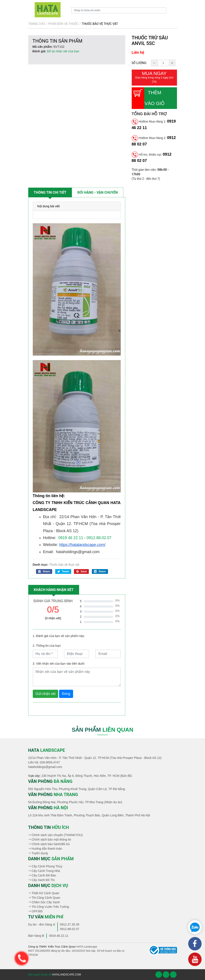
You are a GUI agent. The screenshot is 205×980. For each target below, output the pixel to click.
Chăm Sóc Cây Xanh (46, 902)
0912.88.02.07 (99, 538)
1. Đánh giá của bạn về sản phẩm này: (59, 636)
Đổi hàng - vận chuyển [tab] (98, 192)
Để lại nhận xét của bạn (63, 51)
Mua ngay (154, 77)
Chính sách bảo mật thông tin (51, 840)
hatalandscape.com (66, 975)
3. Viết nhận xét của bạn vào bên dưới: (59, 664)
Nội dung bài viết (49, 206)
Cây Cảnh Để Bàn (44, 875)
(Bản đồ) (126, 776)
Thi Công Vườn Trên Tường (50, 907)
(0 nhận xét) (53, 618)
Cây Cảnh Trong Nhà (46, 871)
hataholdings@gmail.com (45, 767)
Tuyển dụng (40, 853)
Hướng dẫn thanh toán (47, 849)
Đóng (66, 694)
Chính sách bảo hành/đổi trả (51, 844)
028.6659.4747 (50, 762)
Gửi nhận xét (46, 694)
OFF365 (37, 911)
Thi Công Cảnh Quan (46, 898)
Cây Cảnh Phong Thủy (47, 866)
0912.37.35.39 (70, 924)
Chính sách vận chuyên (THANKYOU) (57, 835)
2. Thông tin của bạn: (47, 646)
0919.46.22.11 (59, 936)
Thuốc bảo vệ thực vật (64, 565)
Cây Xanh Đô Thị (43, 880)
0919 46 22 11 (71, 538)
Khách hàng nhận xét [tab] (54, 590)
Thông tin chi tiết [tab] (50, 192)
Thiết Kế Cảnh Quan (45, 893)
